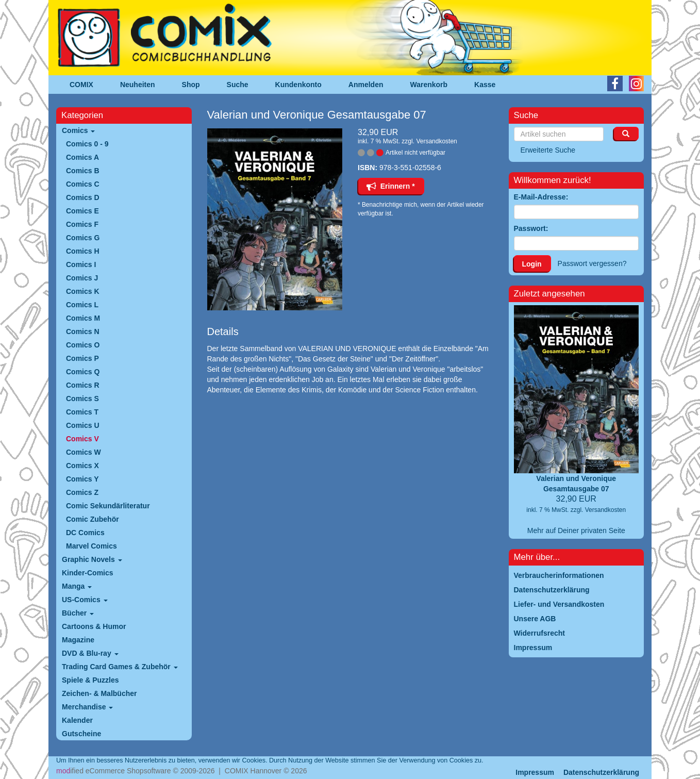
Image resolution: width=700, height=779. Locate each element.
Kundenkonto (298, 85)
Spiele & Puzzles (90, 680)
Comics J (82, 278)
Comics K (83, 291)
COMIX (81, 85)
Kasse (485, 85)
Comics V (82, 439)
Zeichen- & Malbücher (99, 693)
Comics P (82, 358)
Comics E (82, 211)
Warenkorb (429, 85)
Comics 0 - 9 (87, 144)
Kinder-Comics (88, 573)
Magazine (78, 640)
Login (532, 264)
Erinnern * (391, 186)
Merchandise (87, 707)
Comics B (83, 171)
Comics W (84, 452)
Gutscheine (81, 734)
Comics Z (82, 492)
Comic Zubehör (93, 519)
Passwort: (531, 228)
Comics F (82, 224)
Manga (77, 586)
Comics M (83, 318)
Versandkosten (436, 141)
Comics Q (83, 372)
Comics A (82, 157)
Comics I (81, 264)
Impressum (535, 772)
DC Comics (85, 533)
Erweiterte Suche (548, 150)
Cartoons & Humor (94, 626)
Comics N (83, 332)
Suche (238, 85)
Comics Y (82, 479)
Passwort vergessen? (592, 263)
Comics (78, 130)
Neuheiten (138, 85)
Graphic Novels (92, 559)
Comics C (83, 184)
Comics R (83, 385)
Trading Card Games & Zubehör (120, 667)
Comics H (83, 251)
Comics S (82, 399)
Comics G (83, 238)
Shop (191, 85)
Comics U (83, 425)
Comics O (83, 345)
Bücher (78, 613)
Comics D (83, 197)
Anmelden (366, 85)
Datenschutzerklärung (601, 772)
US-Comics (85, 600)
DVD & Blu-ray (90, 653)
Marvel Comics (91, 546)
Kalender (77, 720)
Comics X (82, 466)
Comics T (82, 412)
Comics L (82, 305)
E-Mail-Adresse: (541, 197)
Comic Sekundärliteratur (108, 506)
